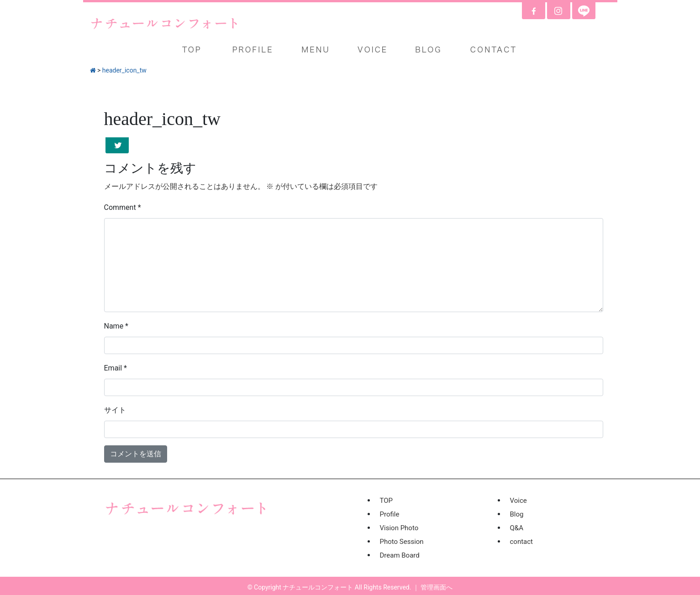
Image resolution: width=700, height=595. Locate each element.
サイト (115, 410)
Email (116, 368)
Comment (123, 207)
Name (116, 326)
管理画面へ (437, 587)
